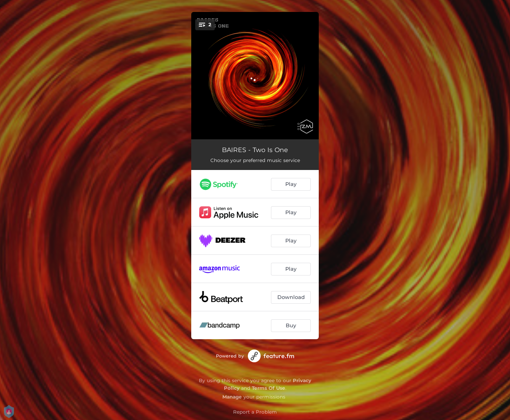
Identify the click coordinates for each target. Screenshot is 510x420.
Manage (232, 397)
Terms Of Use (269, 388)
